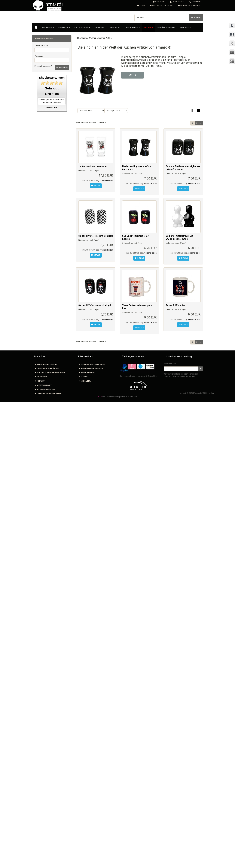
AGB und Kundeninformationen (50, 373)
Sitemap (83, 377)
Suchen (196, 18)
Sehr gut (52, 88)
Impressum (41, 377)
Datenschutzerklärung (47, 368)
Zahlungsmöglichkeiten (91, 368)
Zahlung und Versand (46, 364)
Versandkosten (107, 181)
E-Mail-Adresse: (41, 46)
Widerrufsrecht (43, 385)
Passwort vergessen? (43, 66)
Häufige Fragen (86, 373)
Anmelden (62, 67)
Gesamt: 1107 (52, 107)
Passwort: (39, 56)
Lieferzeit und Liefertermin (48, 394)
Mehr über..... (85, 381)
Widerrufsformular (45, 389)
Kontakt (39, 381)
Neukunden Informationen (91, 364)
